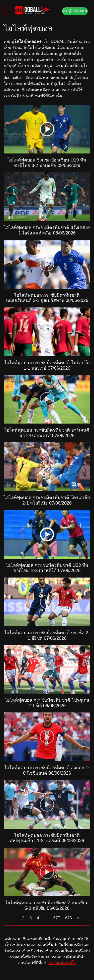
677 (57, 918)
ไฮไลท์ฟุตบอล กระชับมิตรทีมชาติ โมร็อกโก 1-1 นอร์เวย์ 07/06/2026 (47, 365)
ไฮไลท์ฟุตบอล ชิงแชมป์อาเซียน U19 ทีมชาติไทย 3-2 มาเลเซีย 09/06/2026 (47, 163)
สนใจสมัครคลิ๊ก (62, 963)
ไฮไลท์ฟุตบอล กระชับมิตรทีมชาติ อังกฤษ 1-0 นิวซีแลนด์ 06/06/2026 (47, 770)
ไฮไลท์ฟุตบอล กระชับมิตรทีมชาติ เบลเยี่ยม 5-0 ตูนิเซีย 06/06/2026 (47, 906)
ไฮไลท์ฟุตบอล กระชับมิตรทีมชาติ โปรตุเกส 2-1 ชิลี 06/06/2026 (47, 703)
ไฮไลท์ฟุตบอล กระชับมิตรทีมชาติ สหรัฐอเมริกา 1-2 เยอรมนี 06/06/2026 (47, 838)
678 (69, 918)
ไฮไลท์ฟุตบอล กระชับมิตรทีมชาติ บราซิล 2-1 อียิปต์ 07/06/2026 (47, 635)
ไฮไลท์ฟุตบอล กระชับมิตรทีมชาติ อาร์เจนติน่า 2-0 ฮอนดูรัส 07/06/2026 (47, 433)
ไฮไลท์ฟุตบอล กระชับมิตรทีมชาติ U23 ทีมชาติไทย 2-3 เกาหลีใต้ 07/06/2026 (47, 568)
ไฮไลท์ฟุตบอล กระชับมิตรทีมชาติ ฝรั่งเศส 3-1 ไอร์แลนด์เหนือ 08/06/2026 (47, 230)
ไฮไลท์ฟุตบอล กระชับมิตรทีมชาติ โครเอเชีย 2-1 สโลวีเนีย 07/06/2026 (47, 500)
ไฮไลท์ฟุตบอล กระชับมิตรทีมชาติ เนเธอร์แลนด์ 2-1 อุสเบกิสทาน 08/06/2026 (47, 298)
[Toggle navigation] (6, 11)
